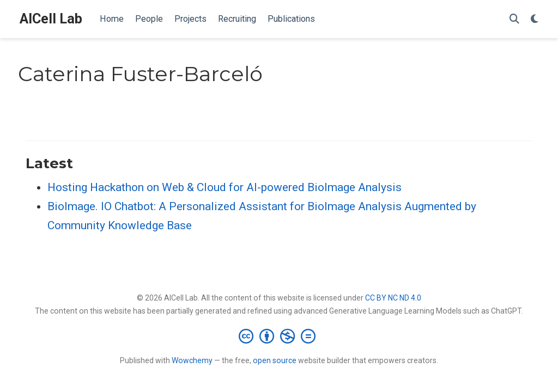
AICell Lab (51, 19)
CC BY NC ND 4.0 (393, 298)
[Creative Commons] (279, 336)
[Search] (514, 19)
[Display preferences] (535, 19)
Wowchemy (192, 360)
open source (275, 360)
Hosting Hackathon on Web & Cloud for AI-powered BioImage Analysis (225, 187)
